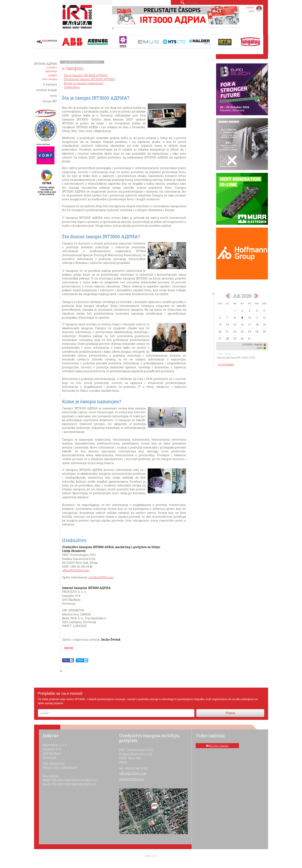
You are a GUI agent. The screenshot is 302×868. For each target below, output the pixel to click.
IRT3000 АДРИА (78, 62)
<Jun (228, 296)
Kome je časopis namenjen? (84, 83)
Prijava (230, 713)
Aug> (256, 296)
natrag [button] (69, 647)
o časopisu (95, 62)
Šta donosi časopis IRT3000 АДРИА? (90, 79)
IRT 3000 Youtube (219, 746)
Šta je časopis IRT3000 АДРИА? (86, 75)
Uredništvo (72, 87)
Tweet (80, 660)
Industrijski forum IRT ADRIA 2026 (236, 357)
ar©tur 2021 (151, 856)
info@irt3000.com (101, 577)
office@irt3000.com (76, 570)
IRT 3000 (78, 19)
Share (66, 660)
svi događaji (226, 364)
